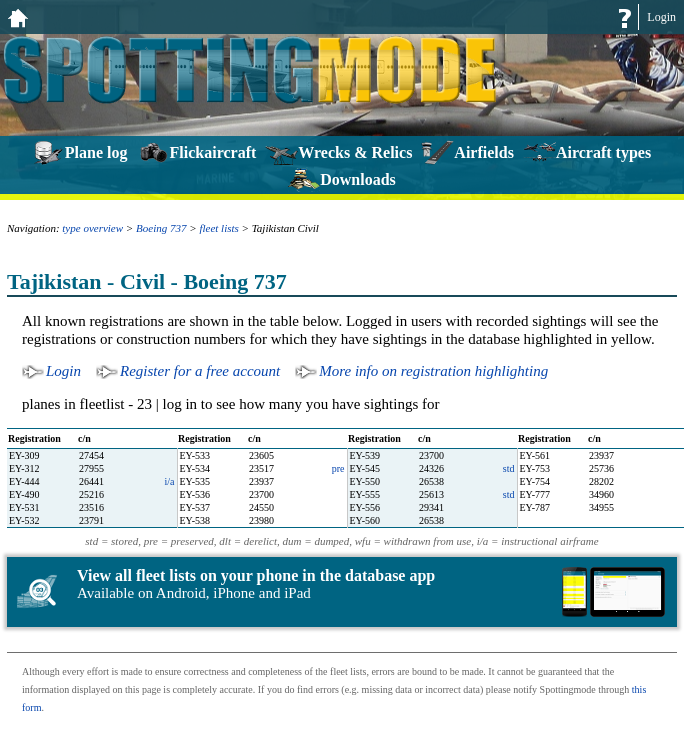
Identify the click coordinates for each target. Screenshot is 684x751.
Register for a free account (200, 371)
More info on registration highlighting (433, 371)
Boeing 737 (161, 228)
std (509, 468)
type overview (92, 228)
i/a (170, 481)
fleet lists (218, 228)
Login (661, 17)
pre (338, 468)
